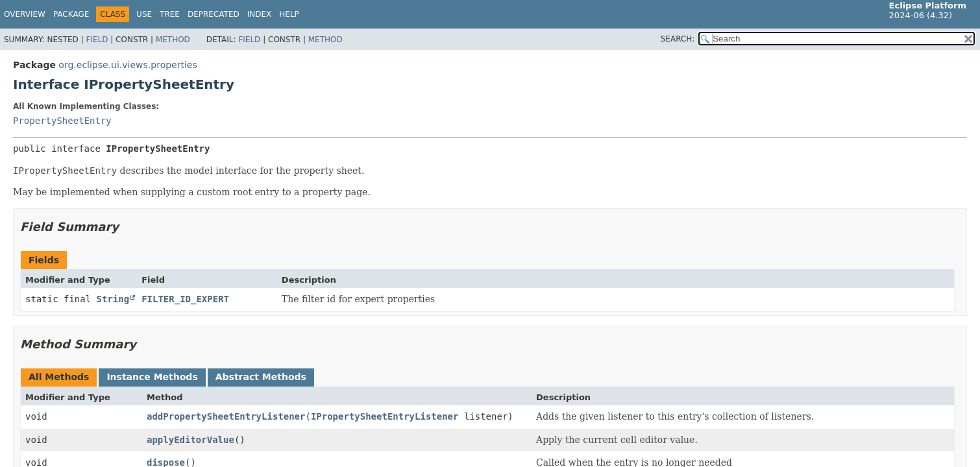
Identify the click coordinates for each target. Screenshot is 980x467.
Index (260, 14)
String (113, 299)
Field (97, 40)
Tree (170, 14)
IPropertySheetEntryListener (385, 416)
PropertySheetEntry (62, 121)
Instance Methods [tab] (152, 377)
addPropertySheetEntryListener (226, 416)
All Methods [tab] (59, 377)
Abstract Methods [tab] (261, 377)
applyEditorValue (190, 440)
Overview (25, 14)
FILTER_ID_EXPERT (185, 299)
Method (173, 40)
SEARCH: (678, 39)
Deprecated (214, 14)
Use (144, 14)
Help (289, 14)
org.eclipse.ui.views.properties (128, 65)
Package (71, 14)
